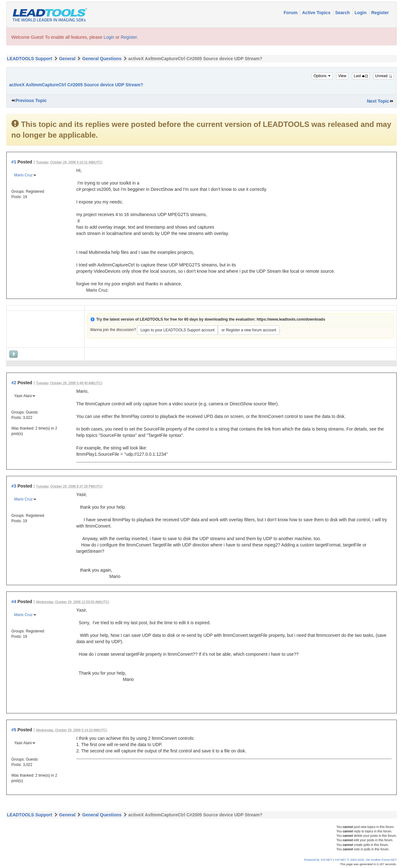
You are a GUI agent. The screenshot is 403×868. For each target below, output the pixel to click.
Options (322, 76)
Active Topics (317, 13)
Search (343, 13)
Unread (383, 76)
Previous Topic (31, 100)
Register (380, 13)
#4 (14, 602)
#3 (14, 486)
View (342, 76)
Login (361, 13)
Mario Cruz (23, 175)
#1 (14, 162)
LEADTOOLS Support (30, 59)
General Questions (102, 59)
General (67, 59)
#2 (14, 383)
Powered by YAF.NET (318, 860)
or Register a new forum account (249, 330)
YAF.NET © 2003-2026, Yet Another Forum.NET (366, 860)
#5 (14, 730)
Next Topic (378, 101)
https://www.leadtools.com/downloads (291, 319)
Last (361, 76)
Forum (291, 13)
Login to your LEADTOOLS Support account (177, 330)
